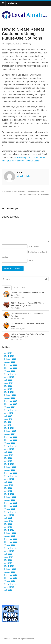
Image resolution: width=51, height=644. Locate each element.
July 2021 (8, 518)
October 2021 (10, 509)
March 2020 (9, 566)
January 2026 (10, 362)
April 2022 (8, 491)
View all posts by (25, 176)
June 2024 (8, 419)
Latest (16, 288)
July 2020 (8, 554)
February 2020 (10, 569)
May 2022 (8, 488)
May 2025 (8, 386)
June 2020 (8, 557)
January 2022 (10, 500)
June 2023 (8, 455)
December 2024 (11, 401)
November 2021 (11, 506)
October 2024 (10, 407)
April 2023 (8, 461)
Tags (23, 288)
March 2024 (9, 428)
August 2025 (9, 377)
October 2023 (10, 443)
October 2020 (10, 545)
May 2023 (8, 458)
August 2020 (9, 551)
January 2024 (10, 434)
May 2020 (8, 560)
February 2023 (10, 467)
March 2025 (9, 392)
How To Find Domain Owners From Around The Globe (23, 192)
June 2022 (8, 485)
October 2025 (10, 371)
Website (31, 261)
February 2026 (10, 359)
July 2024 (8, 416)
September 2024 (11, 410)
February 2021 (10, 533)
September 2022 (11, 476)
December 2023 (11, 437)
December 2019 (11, 575)
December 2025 (11, 365)
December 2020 (11, 539)
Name (34, 247)
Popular (7, 288)
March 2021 (9, 530)
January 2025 (10, 398)
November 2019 (11, 578)
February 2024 (10, 431)
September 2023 (11, 446)
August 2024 (9, 413)
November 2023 (11, 440)
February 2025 (10, 395)
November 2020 (11, 542)
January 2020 (10, 572)
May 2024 (8, 422)
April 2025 (8, 389)
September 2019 (11, 584)
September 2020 (11, 548)
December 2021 (11, 503)
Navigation (13, 3)
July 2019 (8, 590)
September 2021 (11, 512)
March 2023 (9, 464)
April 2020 (8, 563)
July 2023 (8, 452)
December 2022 (11, 473)
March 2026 (9, 356)
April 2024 (8, 425)
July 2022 (8, 482)
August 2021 (9, 515)
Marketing (27, 44)
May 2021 (8, 524)
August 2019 (9, 587)
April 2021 (8, 527)
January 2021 (10, 536)
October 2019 (10, 581)
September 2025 (11, 374)
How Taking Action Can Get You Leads (34, 195)
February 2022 (10, 497)
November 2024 (11, 404)
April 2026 (8, 353)
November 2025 (11, 368)
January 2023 (10, 470)
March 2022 (9, 494)
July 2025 (8, 380)
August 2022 (9, 479)
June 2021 (8, 521)
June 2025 (8, 383)
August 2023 (9, 449)
